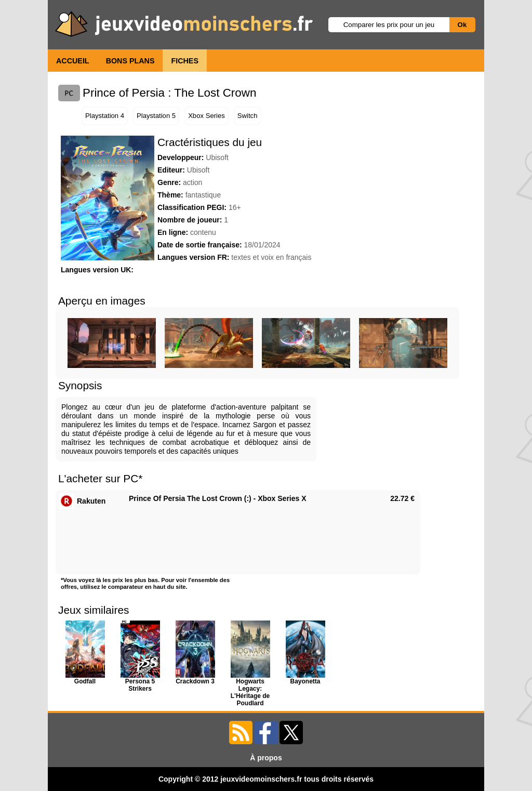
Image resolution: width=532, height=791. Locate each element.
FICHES (184, 61)
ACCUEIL (73, 61)
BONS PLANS (130, 61)
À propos (266, 758)
